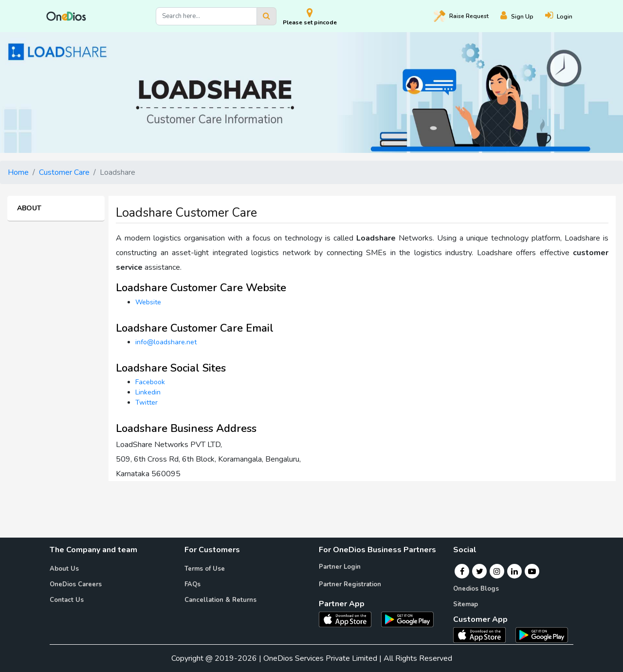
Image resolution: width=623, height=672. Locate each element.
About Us (64, 569)
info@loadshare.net (166, 342)
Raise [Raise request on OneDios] (461, 16)
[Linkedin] (514, 571)
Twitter (147, 402)
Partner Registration (350, 584)
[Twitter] (480, 571)
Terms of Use (205, 569)
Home (18, 172)
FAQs (192, 584)
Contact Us (67, 600)
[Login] (565, 16)
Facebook (150, 382)
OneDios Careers (76, 584)
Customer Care (64, 172)
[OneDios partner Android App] (407, 619)
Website (148, 302)
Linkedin (148, 392)
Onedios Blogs (476, 589)
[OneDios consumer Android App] (542, 635)
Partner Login (340, 567)
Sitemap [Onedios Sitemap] (466, 604)
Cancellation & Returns (220, 600)
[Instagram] (497, 571)
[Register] (523, 16)
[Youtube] (532, 571)
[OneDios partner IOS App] (349, 619)
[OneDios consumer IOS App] (483, 635)
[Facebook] (462, 571)
